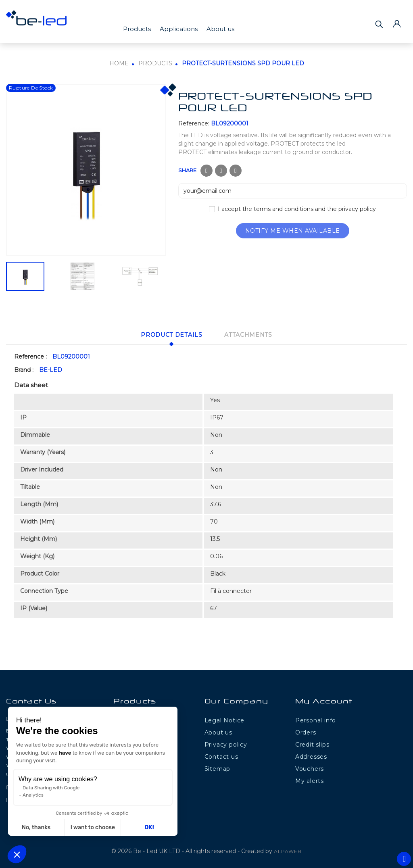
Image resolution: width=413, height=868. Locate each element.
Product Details (168, 334)
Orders (306, 731)
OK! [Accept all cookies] (149, 827)
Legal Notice (225, 719)
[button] (17, 854)
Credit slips (312, 743)
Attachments (252, 334)
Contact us (221, 755)
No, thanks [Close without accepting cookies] (36, 827)
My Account (324, 701)
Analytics (33, 795)
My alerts (310, 780)
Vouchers (310, 768)
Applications (179, 29)
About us (220, 29)
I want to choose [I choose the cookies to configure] (93, 827)
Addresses (311, 755)
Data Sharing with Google (51, 788)
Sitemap (218, 768)
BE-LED (51, 368)
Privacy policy (226, 743)
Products (137, 29)
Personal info (316, 719)
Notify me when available (293, 231)
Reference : (30, 355)
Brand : (24, 368)
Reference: (194, 123)
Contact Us (31, 701)
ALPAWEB (288, 850)
